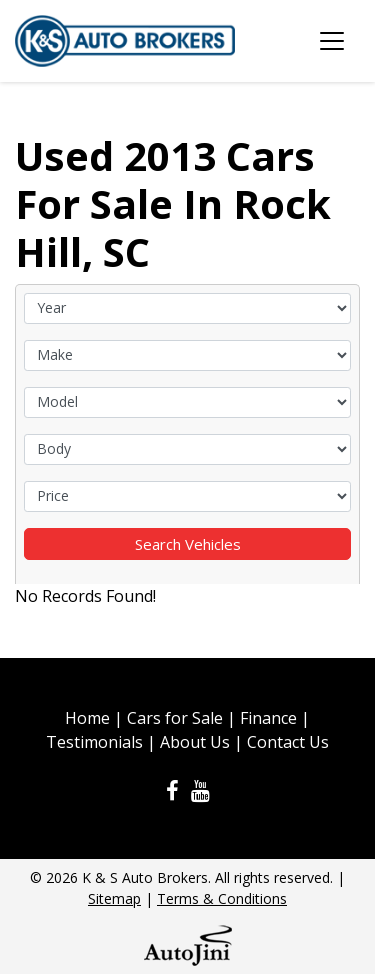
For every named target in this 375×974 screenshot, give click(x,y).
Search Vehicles (188, 544)
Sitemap (114, 898)
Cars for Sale (175, 718)
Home (87, 718)
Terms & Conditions (222, 898)
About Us (195, 742)
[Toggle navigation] (332, 41)
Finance (268, 718)
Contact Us (288, 742)
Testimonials (94, 742)
